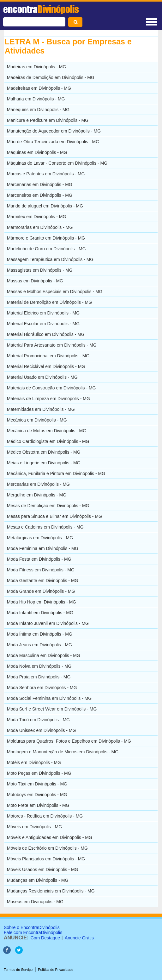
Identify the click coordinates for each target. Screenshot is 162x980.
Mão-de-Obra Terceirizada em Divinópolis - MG (53, 142)
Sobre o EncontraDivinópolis (32, 927)
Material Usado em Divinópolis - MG (42, 377)
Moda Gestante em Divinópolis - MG (43, 581)
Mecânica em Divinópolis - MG (37, 420)
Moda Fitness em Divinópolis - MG (41, 570)
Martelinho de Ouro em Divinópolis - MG (46, 249)
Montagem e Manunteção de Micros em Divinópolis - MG (63, 752)
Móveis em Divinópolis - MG (34, 827)
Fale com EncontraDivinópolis (33, 932)
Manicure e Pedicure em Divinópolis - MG (48, 120)
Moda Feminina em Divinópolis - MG (43, 548)
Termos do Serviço (18, 970)
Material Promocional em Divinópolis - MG (48, 356)
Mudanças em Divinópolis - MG (38, 880)
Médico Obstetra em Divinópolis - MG (44, 452)
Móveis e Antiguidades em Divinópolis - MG (50, 837)
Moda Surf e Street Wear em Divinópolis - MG (52, 709)
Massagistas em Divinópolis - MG (40, 270)
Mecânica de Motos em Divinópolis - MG (47, 431)
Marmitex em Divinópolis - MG (36, 217)
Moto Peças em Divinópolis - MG (39, 773)
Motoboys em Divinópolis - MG (37, 795)
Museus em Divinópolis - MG (35, 902)
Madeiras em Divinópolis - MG (37, 67)
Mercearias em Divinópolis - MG (38, 484)
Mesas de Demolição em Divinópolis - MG (48, 506)
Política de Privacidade (56, 970)
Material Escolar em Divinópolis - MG (43, 324)
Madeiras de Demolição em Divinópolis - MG (51, 77)
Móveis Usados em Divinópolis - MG (43, 870)
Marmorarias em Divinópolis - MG (40, 227)
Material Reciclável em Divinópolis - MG (46, 366)
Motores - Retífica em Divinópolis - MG (45, 816)
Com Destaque (45, 938)
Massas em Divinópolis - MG (35, 281)
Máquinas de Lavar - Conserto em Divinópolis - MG (57, 163)
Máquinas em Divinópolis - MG (37, 152)
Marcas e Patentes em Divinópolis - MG (46, 174)
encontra (41, 9)
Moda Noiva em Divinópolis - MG (39, 666)
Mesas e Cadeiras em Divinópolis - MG (45, 527)
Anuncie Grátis (79, 938)
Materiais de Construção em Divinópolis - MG (51, 388)
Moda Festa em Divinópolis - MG (39, 559)
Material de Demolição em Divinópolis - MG (49, 302)
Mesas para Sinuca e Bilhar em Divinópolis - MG (54, 516)
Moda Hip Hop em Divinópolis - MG (42, 602)
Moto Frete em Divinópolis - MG (38, 805)
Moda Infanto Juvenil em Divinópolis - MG (48, 623)
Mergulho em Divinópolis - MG (37, 495)
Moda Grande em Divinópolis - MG (41, 591)
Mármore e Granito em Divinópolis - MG (46, 238)
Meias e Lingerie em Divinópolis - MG (44, 463)
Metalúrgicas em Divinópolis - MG (40, 538)
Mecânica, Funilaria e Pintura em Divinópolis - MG (56, 473)
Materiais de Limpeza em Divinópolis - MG (48, 399)
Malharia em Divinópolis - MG (36, 99)
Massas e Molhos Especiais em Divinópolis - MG (55, 292)
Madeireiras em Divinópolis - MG (39, 88)
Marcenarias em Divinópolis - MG (40, 184)
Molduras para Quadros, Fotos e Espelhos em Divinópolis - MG (69, 741)
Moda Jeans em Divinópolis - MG (39, 645)
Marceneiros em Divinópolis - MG (40, 195)
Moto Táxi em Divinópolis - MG (37, 784)
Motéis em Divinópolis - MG (34, 762)
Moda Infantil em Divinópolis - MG (40, 613)
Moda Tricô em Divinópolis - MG (38, 720)
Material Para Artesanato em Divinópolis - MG (52, 345)
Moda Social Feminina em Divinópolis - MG (49, 698)
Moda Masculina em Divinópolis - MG (44, 655)
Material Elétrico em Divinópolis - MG (43, 313)
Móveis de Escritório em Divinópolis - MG (47, 848)
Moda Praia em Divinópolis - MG (39, 677)
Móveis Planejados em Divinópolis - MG (46, 859)
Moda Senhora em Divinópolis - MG (42, 688)
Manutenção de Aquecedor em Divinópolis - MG (54, 131)
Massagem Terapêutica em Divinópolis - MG (50, 259)
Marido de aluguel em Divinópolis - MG (45, 206)
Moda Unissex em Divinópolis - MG (42, 730)
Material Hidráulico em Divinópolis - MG (46, 334)
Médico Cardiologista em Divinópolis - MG (48, 441)
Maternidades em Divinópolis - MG (41, 409)
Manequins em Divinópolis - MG (38, 110)
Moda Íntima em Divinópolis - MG (40, 634)
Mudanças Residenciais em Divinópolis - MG (51, 891)
